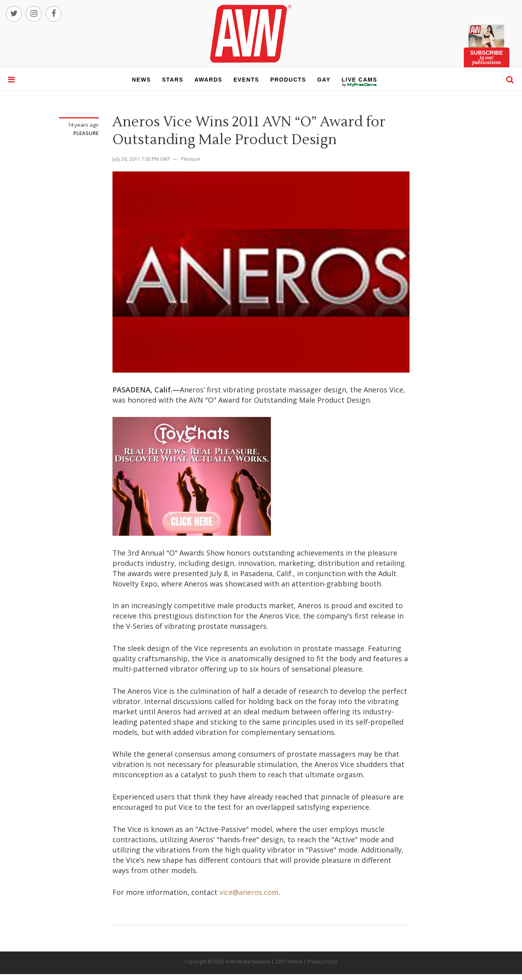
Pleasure (86, 133)
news (141, 80)
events (246, 80)
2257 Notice (289, 962)
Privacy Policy (322, 962)
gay (324, 80)
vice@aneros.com (249, 892)
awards (208, 80)
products (288, 80)
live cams (360, 85)
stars (173, 80)
